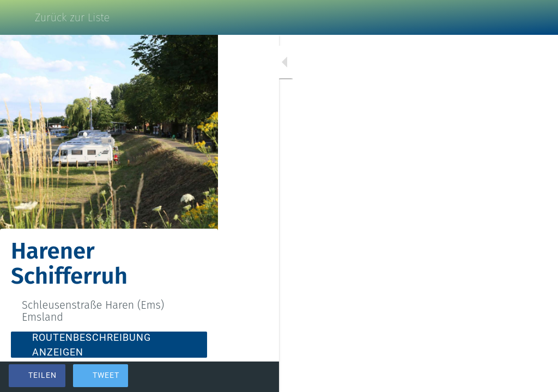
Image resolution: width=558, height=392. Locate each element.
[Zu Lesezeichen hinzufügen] (510, 377)
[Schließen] (17, 17)
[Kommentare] (536, 377)
